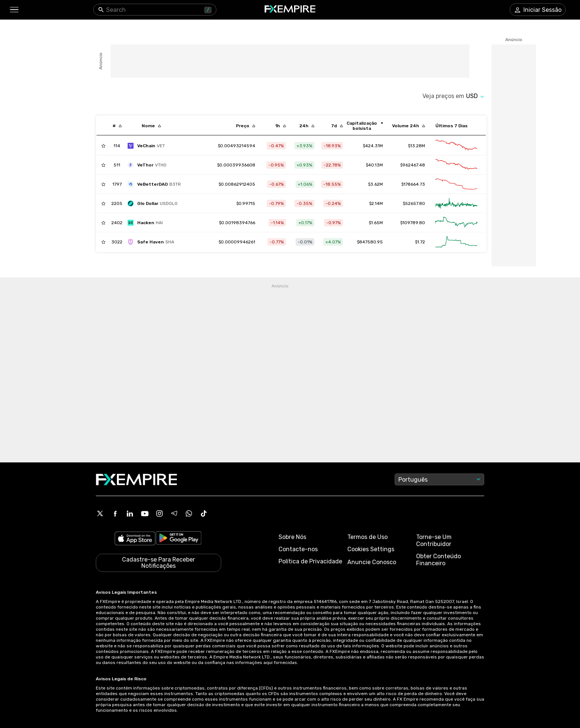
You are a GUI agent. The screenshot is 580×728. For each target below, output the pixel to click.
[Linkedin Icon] (130, 513)
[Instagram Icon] (159, 513)
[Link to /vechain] (237, 146)
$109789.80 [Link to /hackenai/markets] (413, 223)
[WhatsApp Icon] (189, 513)
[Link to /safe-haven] (237, 242)
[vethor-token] (149, 165)
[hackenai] (147, 223)
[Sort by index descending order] (117, 126)
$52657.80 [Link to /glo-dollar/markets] (414, 203)
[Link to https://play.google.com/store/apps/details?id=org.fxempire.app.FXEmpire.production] (179, 539)
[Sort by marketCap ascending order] (364, 126)
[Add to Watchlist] (103, 146)
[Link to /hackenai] (237, 223)
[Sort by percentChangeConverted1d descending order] (307, 126)
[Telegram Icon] (174, 513)
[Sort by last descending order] (246, 126)
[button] (14, 10)
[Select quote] (475, 96)
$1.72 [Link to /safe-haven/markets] (420, 242)
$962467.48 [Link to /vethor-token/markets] (413, 165)
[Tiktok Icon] (204, 513)
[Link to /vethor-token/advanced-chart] (456, 165)
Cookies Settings (371, 549)
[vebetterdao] (156, 184)
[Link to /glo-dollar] (246, 203)
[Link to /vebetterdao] (237, 184)
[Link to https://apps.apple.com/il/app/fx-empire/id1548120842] (135, 539)
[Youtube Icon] (145, 513)
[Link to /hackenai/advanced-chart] (456, 223)
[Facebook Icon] (115, 513)
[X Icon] (100, 513)
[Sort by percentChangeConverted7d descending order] (337, 126)
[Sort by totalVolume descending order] (409, 126)
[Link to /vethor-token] (236, 165)
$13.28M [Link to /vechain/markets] (417, 146)
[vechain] (148, 146)
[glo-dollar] (154, 203)
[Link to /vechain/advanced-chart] (456, 146)
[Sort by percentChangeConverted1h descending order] (281, 126)
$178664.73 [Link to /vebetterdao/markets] (413, 184)
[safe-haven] (153, 242)
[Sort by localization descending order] (151, 126)
